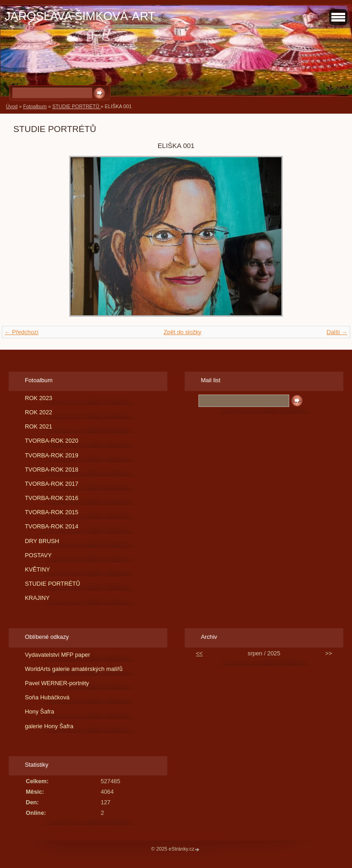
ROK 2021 (38, 426)
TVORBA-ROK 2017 (52, 484)
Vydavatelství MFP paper (57, 655)
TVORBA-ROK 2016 (52, 498)
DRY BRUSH (42, 541)
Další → (337, 332)
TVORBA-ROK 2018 (52, 470)
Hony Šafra (39, 711)
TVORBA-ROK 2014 (52, 526)
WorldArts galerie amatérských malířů (74, 669)
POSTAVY (38, 555)
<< (199, 653)
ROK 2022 (38, 412)
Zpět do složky (183, 332)
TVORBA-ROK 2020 (52, 441)
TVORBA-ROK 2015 (52, 512)
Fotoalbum (35, 106)
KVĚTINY (37, 569)
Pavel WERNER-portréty (57, 683)
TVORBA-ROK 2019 (52, 455)
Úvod (12, 106)
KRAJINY (37, 598)
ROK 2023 (38, 398)
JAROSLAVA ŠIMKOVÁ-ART (80, 16)
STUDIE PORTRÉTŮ (77, 106)
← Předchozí (22, 332)
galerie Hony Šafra (49, 726)
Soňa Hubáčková (47, 697)
